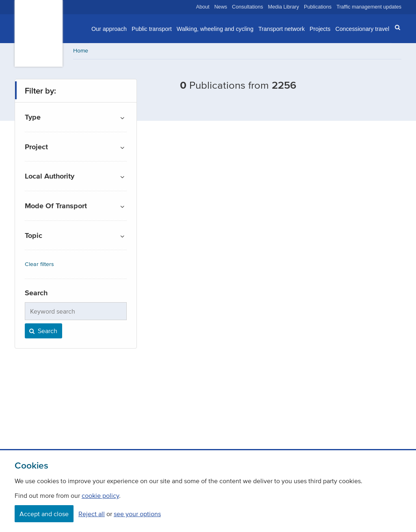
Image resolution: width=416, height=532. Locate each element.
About (203, 7)
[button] (395, 28)
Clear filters (39, 264)
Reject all (92, 514)
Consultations (248, 7)
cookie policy (100, 495)
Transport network (282, 29)
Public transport (152, 29)
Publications (318, 7)
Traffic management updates (369, 7)
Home (81, 51)
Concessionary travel (362, 29)
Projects (320, 29)
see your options (137, 514)
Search (43, 331)
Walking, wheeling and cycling (215, 29)
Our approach (109, 29)
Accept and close (44, 514)
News (221, 7)
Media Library (284, 7)
